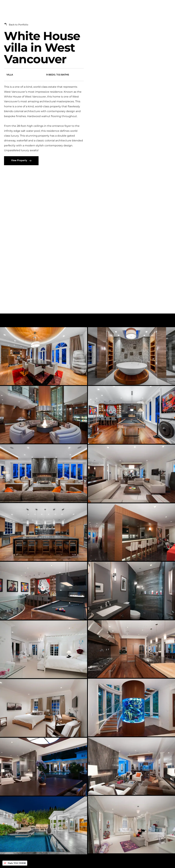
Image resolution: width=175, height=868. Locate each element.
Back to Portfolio (19, 25)
